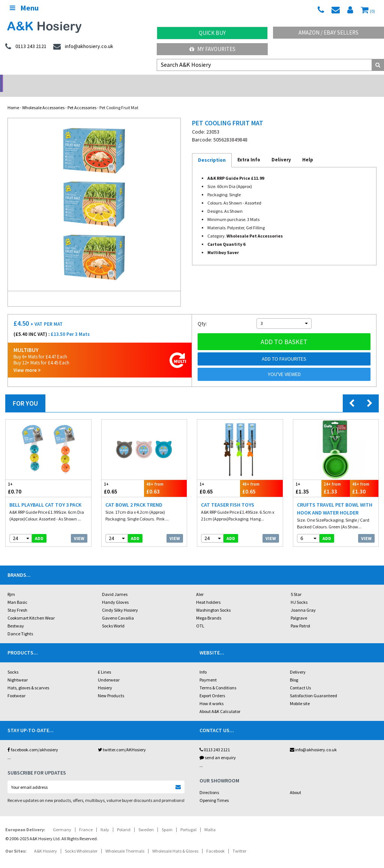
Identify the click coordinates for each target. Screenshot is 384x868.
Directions (209, 783)
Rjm (11, 584)
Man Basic (17, 592)
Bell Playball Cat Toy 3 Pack (45, 495)
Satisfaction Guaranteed (313, 686)
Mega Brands (209, 608)
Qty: (202, 314)
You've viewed (284, 364)
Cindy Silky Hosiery (120, 600)
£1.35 (307, 478)
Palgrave (299, 608)
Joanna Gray (303, 600)
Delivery (298, 662)
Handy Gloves (115, 592)
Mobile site (300, 694)
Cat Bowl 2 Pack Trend (134, 495)
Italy (105, 820)
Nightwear (18, 670)
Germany (62, 820)
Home (13, 98)
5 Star (296, 584)
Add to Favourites (284, 349)
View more (27, 360)
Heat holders (208, 592)
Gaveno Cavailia (118, 608)
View (79, 529)
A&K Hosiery (46, 841)
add (39, 529)
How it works (211, 694)
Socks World (113, 616)
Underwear (109, 670)
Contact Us (300, 678)
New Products (111, 686)
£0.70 (27, 478)
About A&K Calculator (220, 702)
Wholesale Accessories (43, 98)
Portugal (188, 820)
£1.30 (364, 478)
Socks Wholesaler (81, 841)
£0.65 (123, 478)
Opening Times (214, 791)
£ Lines (104, 662)
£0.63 (165, 478)
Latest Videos (336, 81)
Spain (167, 820)
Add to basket (284, 332)
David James (115, 584)
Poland (124, 820)
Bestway (16, 616)
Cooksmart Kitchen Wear (31, 608)
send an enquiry (218, 748)
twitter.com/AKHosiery (122, 740)
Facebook (215, 841)
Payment (208, 670)
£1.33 (336, 478)
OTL (200, 616)
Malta (210, 820)
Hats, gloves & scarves (28, 678)
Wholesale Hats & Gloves (175, 841)
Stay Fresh (17, 600)
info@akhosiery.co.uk (313, 740)
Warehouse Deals (240, 81)
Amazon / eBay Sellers (328, 32)
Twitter (239, 841)
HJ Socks (299, 592)
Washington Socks (213, 600)
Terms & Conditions (218, 678)
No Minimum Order (48, 81)
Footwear (16, 686)
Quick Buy (212, 33)
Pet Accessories (82, 98)
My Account (144, 81)
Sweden (146, 820)
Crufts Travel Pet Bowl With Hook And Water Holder (335, 499)
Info (203, 662)
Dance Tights (20, 624)
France (86, 820)
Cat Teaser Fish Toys (228, 495)
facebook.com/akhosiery (33, 740)
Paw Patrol (300, 616)
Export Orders (212, 686)
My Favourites (212, 49)
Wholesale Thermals (125, 841)
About (295, 783)
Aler (200, 584)
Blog (294, 670)
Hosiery (105, 678)
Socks (13, 662)
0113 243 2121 (215, 740)
